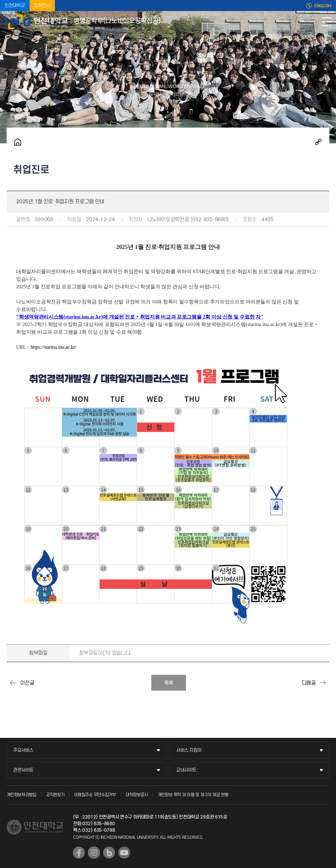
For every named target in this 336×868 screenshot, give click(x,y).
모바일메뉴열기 (327, 22)
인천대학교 (15, 6)
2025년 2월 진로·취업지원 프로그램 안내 (323, 683)
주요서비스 (23, 750)
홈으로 (18, 142)
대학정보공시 (137, 795)
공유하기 (318, 142)
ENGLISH (323, 6)
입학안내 (42, 6)
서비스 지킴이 (189, 750)
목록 (169, 683)
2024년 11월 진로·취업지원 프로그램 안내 (13, 683)
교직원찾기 (55, 795)
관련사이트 (23, 770)
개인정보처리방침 (21, 795)
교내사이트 (186, 770)
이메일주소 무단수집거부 (95, 795)
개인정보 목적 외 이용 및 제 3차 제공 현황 (193, 795)
